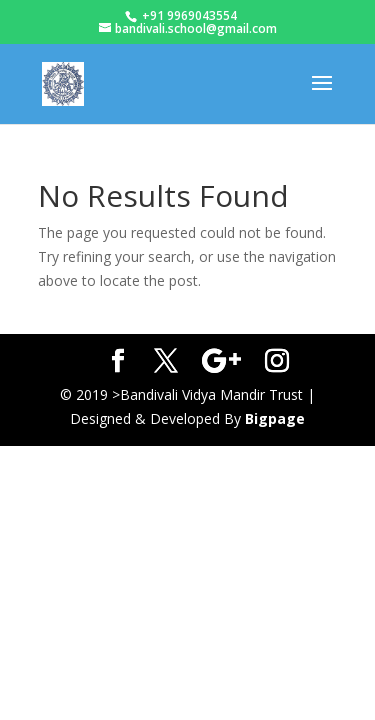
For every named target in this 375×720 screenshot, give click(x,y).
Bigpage (275, 418)
